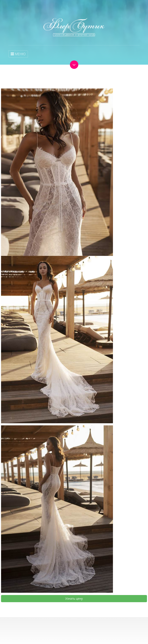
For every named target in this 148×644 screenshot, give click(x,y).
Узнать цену (74, 598)
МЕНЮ (18, 54)
